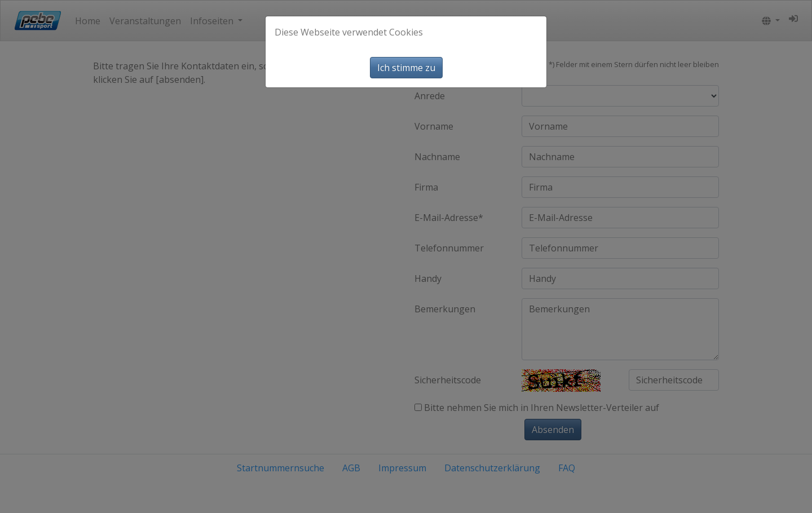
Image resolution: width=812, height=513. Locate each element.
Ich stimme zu (406, 68)
